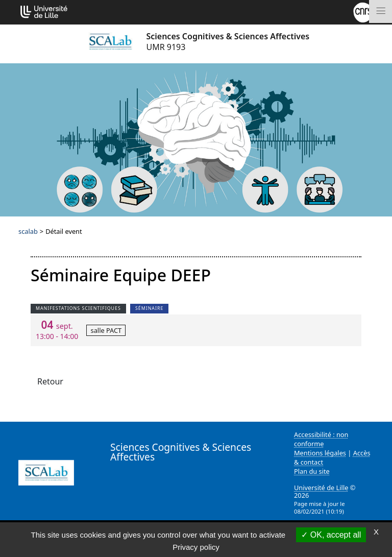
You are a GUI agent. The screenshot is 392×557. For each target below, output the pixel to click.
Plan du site (312, 471)
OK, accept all (331, 535)
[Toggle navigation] (381, 11)
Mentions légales (320, 453)
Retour (50, 381)
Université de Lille (321, 488)
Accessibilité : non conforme (321, 439)
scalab (28, 231)
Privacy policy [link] (196, 547)
